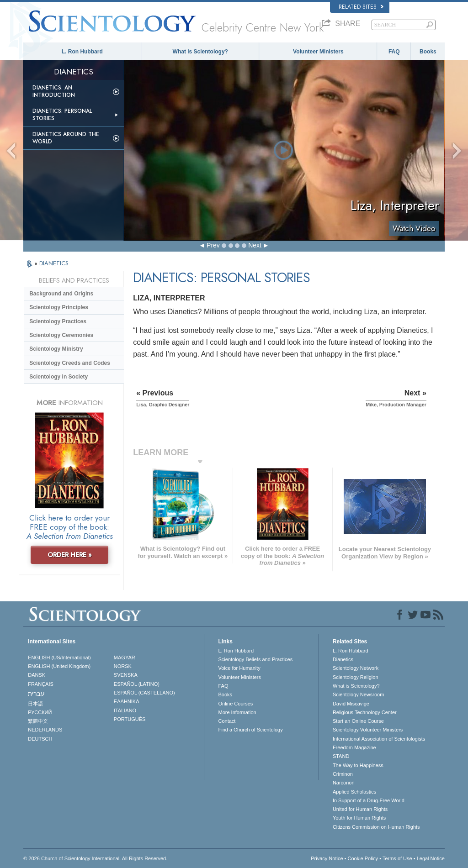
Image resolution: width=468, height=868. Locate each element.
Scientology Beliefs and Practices (255, 659)
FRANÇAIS (41, 684)
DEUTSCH (40, 739)
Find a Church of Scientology (250, 730)
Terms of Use (397, 858)
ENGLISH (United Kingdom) (59, 666)
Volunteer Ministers (318, 52)
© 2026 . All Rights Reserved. (95, 858)
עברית (36, 694)
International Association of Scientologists (379, 739)
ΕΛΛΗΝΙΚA (127, 701)
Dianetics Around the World (66, 138)
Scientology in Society (58, 377)
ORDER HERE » (70, 555)
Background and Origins (61, 294)
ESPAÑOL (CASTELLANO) (144, 693)
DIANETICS (54, 263)
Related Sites (361, 7)
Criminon (343, 774)
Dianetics (343, 659)
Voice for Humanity (239, 668)
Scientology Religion (356, 677)
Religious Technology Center (365, 712)
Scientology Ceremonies (61, 335)
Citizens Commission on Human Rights (376, 827)
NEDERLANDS (45, 730)
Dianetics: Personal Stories (62, 115)
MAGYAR (125, 658)
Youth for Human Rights (359, 818)
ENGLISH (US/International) (59, 658)
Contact (227, 721)
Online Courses (235, 704)
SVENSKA (126, 675)
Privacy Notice (327, 858)
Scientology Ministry (56, 349)
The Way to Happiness (358, 765)
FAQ (394, 52)
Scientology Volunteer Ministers (368, 730)
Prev (213, 245)
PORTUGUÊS (130, 719)
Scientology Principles (59, 307)
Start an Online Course (358, 721)
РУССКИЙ (40, 712)
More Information (237, 712)
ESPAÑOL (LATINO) (137, 684)
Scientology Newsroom (359, 694)
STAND (341, 756)
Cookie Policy (363, 858)
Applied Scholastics (354, 792)
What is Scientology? (200, 52)
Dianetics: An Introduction (54, 91)
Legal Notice (431, 858)
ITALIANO (125, 710)
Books (428, 52)
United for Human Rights (360, 809)
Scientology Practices (58, 321)
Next (255, 245)
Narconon (344, 783)
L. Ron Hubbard (82, 52)
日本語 (35, 704)
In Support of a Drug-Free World (369, 800)
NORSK (123, 666)
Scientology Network (356, 668)
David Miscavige (351, 704)
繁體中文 (38, 721)
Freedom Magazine (354, 747)
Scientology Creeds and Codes (70, 363)
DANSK (37, 675)
